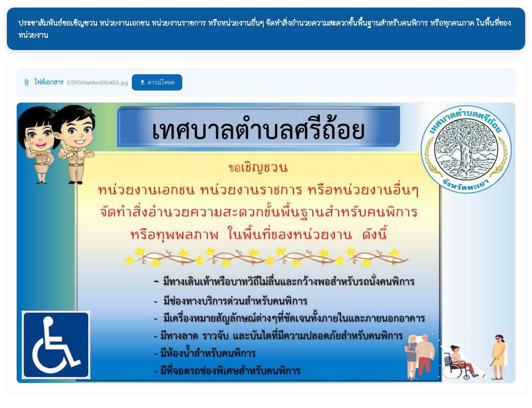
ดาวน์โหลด (157, 82)
